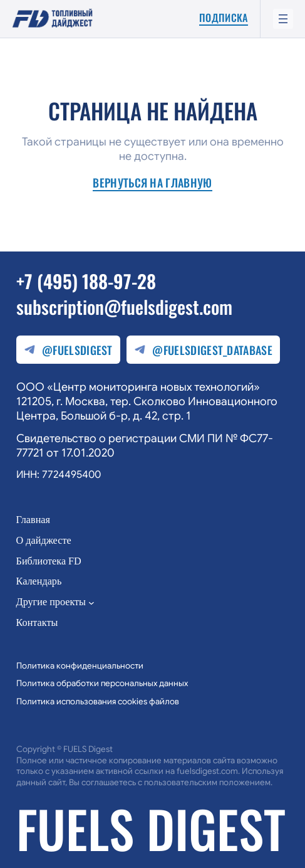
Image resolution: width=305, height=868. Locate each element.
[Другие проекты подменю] (91, 603)
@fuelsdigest (68, 350)
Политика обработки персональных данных (102, 683)
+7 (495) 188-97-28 (86, 281)
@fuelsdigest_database (203, 350)
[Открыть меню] (283, 19)
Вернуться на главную (152, 183)
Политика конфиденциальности (80, 666)
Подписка (224, 18)
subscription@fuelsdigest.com (124, 306)
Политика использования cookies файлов (98, 701)
